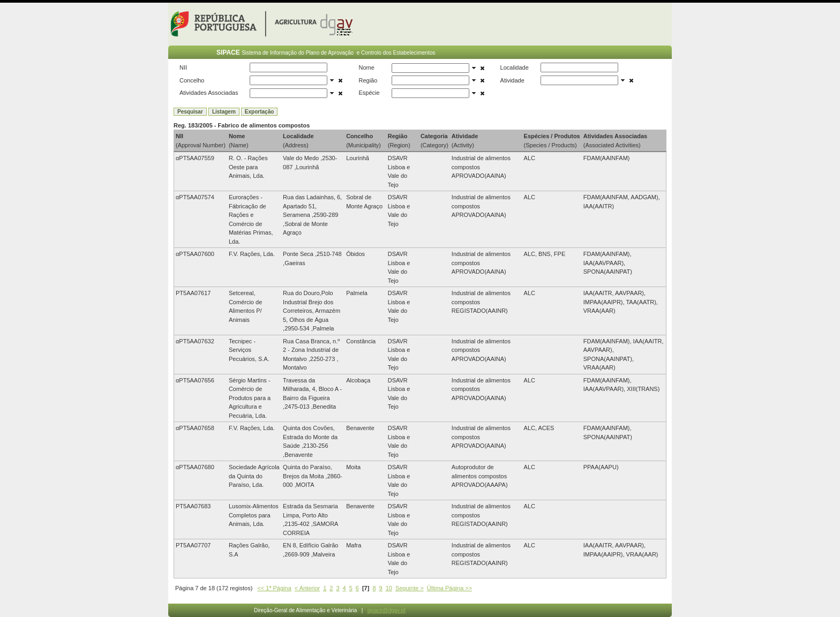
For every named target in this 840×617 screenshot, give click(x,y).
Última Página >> (449, 588)
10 (389, 588)
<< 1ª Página (274, 588)
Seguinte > (410, 588)
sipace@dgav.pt (387, 610)
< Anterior (307, 588)
